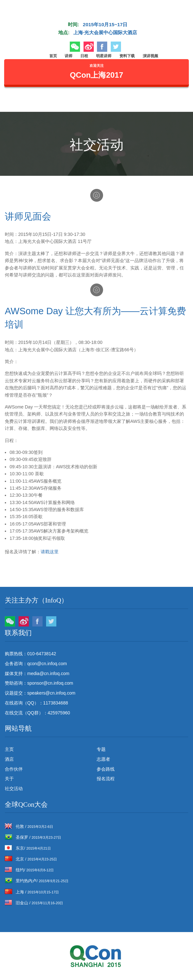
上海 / (32, 892)
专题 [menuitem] (101, 749)
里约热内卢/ (37, 881)
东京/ (28, 848)
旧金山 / (34, 903)
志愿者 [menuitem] (103, 759)
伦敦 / (29, 826)
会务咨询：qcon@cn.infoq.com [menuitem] (36, 664)
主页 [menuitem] (9, 749)
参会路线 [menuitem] (106, 769)
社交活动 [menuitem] (14, 789)
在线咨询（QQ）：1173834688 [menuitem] (36, 703)
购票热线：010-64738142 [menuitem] (30, 654)
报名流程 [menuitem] (106, 779)
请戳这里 (50, 552)
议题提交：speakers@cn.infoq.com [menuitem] (40, 693)
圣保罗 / (33, 837)
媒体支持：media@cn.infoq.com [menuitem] (37, 673)
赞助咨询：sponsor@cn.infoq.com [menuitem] (39, 683)
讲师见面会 (28, 216)
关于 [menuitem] (9, 779)
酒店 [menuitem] (9, 759)
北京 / (31, 859)
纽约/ (29, 870)
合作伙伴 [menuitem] (14, 769)
